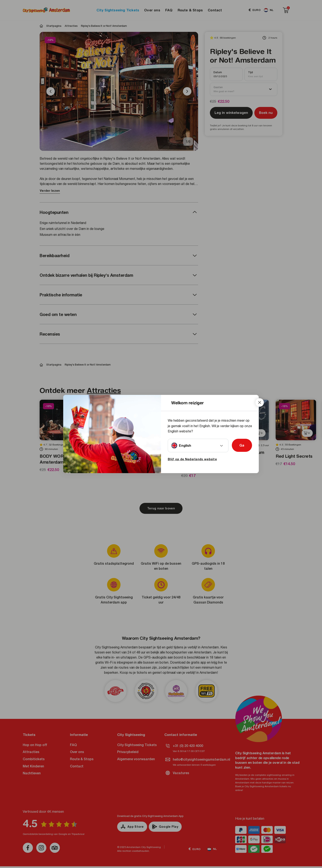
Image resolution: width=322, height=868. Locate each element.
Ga (242, 445)
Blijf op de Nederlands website (192, 459)
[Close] (260, 402)
